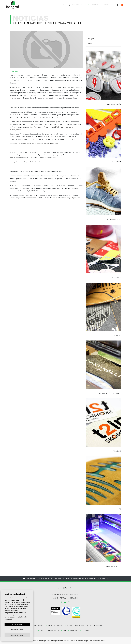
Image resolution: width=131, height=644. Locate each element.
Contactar (109, 5)
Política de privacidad (55, 640)
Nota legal (43, 640)
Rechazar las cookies (17, 635)
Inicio (63, 5)
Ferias (90, 44)
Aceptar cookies (17, 624)
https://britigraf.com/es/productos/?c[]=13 (25, 162)
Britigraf (16, 5)
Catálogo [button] (96, 5)
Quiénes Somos (75, 5)
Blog (87, 5)
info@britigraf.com (73, 198)
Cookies (66, 640)
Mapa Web (88, 640)
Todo (90, 33)
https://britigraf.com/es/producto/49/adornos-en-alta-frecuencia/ (34, 144)
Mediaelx (101, 640)
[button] (117, 5)
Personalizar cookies (17, 629)
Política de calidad (77, 640)
